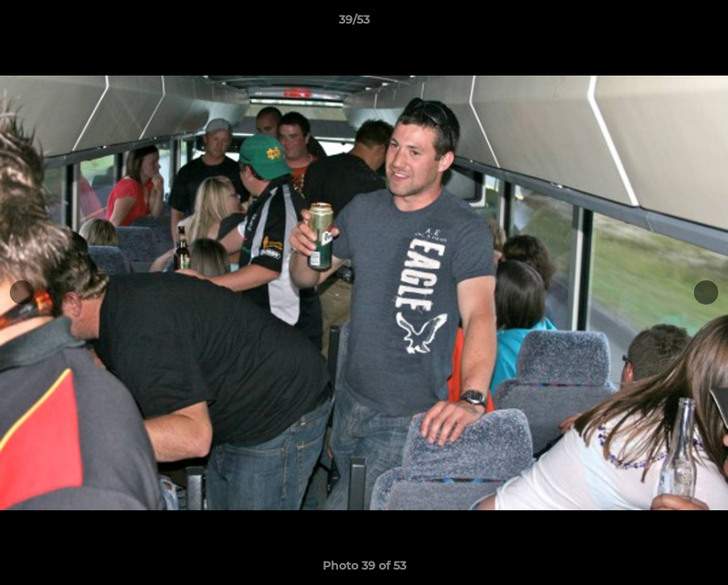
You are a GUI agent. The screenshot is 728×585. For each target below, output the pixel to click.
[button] (660, 24)
